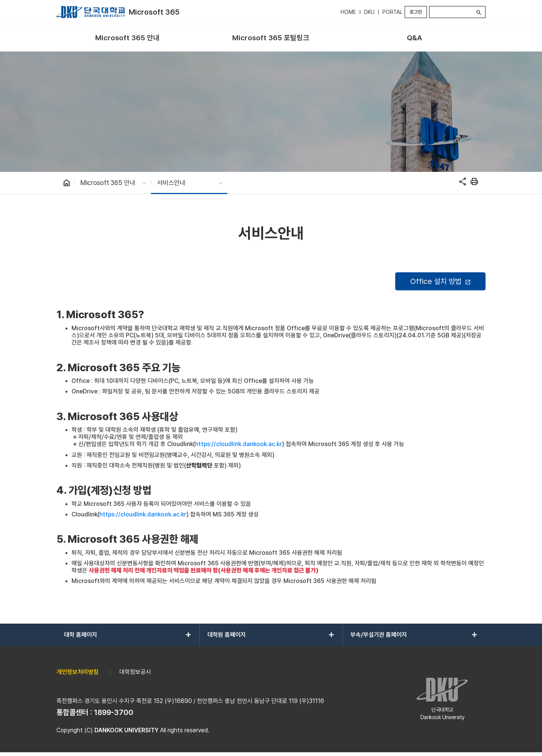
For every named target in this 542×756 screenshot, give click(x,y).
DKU (369, 12)
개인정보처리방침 (78, 672)
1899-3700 (114, 712)
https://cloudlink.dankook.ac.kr (238, 444)
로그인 (416, 12)
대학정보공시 (135, 672)
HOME (348, 12)
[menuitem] (127, 38)
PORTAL (392, 12)
